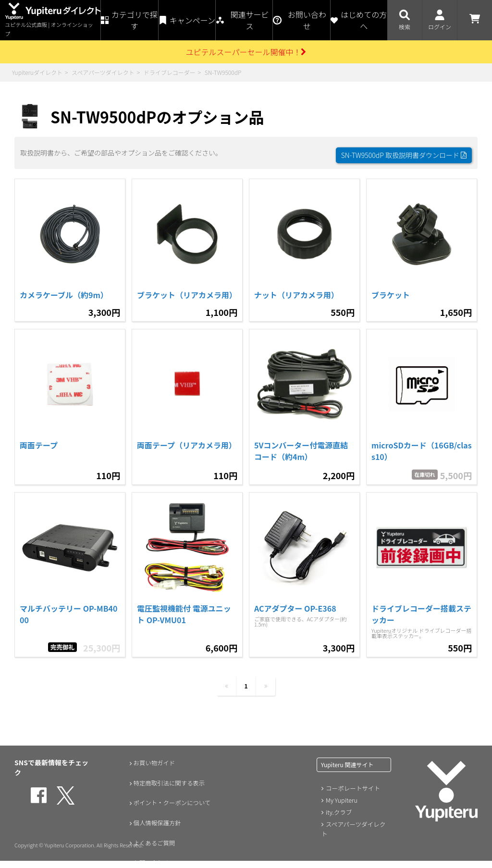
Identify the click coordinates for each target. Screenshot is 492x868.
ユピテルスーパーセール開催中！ (246, 52)
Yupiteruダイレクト (37, 72)
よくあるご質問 (153, 843)
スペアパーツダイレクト (103, 72)
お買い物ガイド (153, 762)
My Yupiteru (340, 800)
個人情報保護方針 (156, 823)
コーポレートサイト (351, 788)
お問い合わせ (149, 863)
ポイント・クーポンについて (173, 803)
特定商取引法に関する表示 (170, 783)
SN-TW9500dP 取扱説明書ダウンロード (404, 150)
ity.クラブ (338, 811)
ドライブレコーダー (170, 72)
